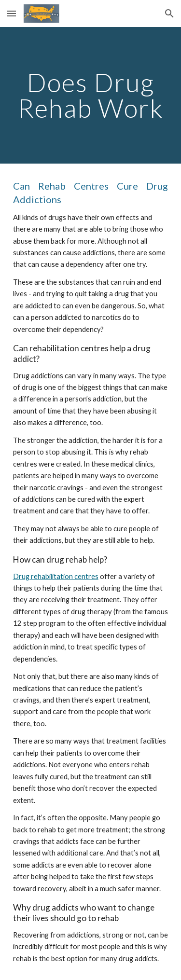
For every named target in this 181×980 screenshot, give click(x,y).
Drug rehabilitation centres (56, 576)
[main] (91, 95)
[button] (12, 13)
